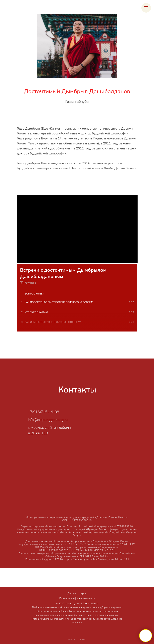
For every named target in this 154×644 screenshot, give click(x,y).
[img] (88, 414)
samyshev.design (77, 639)
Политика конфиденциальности (77, 598)
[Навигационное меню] (146, 8)
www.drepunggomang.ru (106, 615)
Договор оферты (77, 593)
